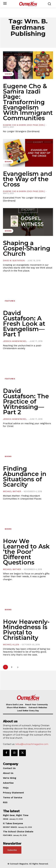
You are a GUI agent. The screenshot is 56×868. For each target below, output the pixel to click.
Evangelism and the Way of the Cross (28, 179)
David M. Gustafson (14, 261)
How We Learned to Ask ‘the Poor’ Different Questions (26, 552)
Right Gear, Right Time (16, 815)
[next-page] (18, 667)
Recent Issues (10, 827)
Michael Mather (12, 491)
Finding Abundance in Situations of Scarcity (25, 476)
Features (10, 301)
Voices (8, 74)
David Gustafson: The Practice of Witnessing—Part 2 (26, 401)
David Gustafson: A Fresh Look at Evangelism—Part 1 (24, 324)
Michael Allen (11, 645)
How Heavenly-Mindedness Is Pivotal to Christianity (26, 630)
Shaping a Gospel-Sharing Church (27, 248)
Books (8, 162)
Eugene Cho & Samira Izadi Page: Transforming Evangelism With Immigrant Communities (28, 102)
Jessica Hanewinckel (15, 341)
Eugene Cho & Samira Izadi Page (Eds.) (24, 125)
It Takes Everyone (13, 823)
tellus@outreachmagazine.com (32, 744)
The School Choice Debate (18, 832)
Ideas (6, 819)
